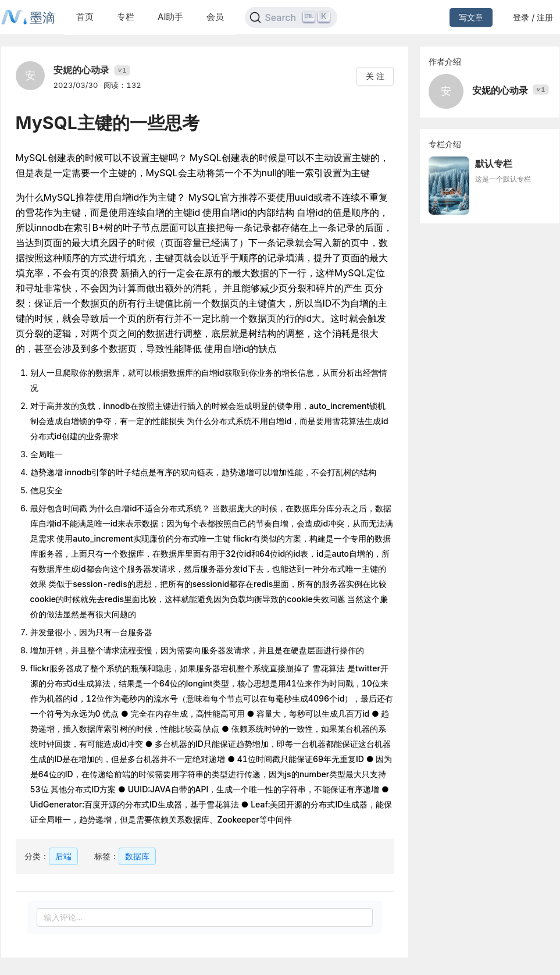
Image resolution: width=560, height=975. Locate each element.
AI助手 (170, 17)
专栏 (126, 17)
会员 (215, 17)
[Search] (291, 17)
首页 (85, 17)
